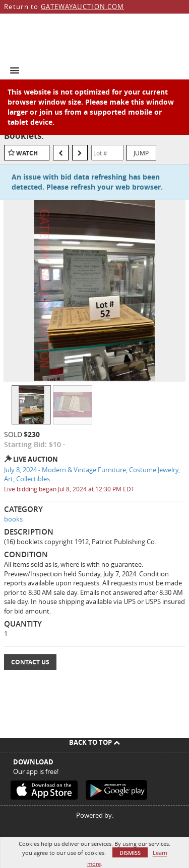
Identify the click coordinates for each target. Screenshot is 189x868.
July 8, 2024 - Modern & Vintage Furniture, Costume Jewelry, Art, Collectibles (92, 474)
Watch (27, 153)
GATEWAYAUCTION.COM (82, 7)
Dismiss (130, 853)
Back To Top (94, 742)
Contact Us (30, 662)
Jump (141, 153)
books (13, 519)
